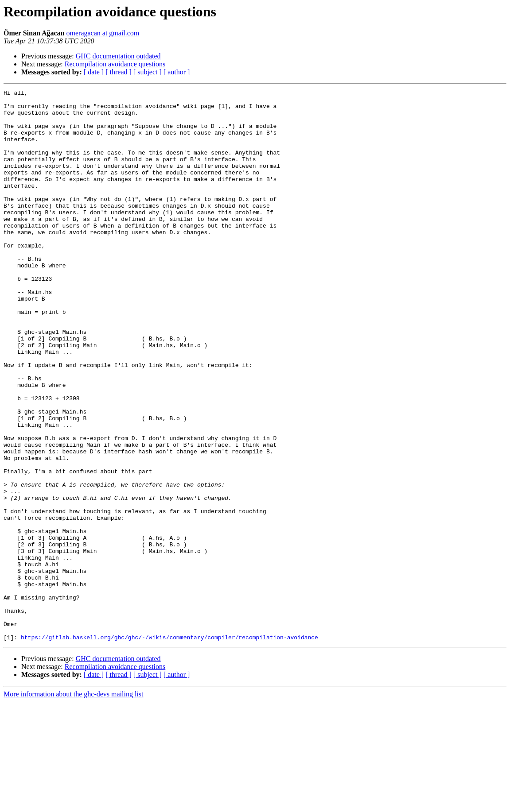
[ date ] (94, 72)
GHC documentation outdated (118, 56)
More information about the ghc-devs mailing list (74, 804)
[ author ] (177, 72)
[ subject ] (148, 72)
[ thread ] (119, 72)
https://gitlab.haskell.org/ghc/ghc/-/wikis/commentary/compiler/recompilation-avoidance (169, 747)
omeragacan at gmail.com (103, 33)
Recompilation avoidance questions (115, 64)
